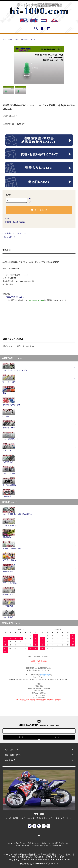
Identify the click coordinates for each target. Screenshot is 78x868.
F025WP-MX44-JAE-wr (15, 297)
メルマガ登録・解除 (36, 846)
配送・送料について (34, 843)
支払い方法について (20, 843)
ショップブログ (49, 846)
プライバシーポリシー (22, 846)
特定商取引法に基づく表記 (15, 222)
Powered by (39, 864)
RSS (57, 846)
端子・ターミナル (15, 40)
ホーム (5, 40)
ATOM (61, 846)
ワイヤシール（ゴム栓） (29, 40)
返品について (10, 218)
